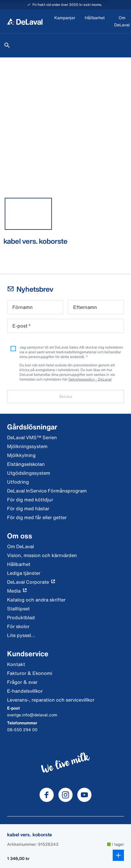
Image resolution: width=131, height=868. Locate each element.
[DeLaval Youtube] (84, 795)
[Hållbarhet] (95, 21)
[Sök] (7, 45)
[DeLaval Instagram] (65, 795)
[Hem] (25, 21)
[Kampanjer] (65, 21)
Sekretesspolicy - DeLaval (90, 379)
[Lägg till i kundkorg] (118, 855)
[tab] (28, 214)
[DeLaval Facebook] (47, 795)
